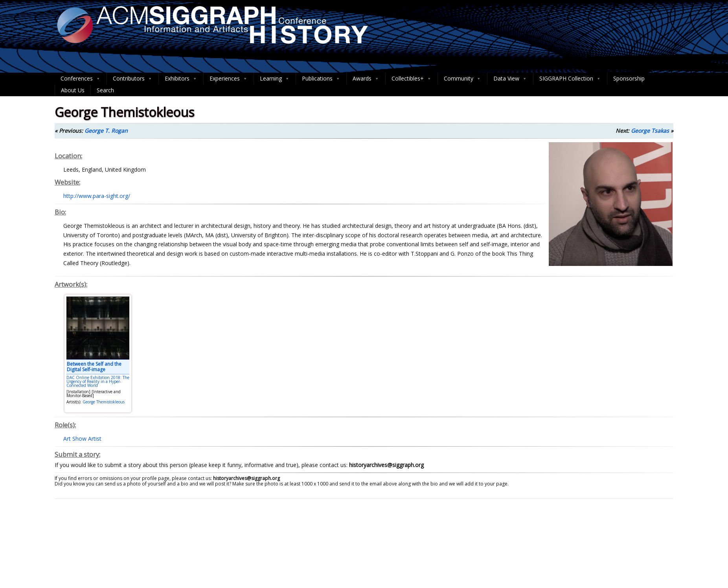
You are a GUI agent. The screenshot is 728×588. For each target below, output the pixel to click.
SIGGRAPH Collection (570, 79)
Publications (321, 79)
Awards (366, 79)
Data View (510, 79)
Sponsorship (629, 78)
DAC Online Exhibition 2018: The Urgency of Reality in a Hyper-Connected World (98, 381)
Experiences (229, 79)
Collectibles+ (412, 79)
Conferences (81, 79)
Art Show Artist (82, 439)
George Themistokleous (104, 402)
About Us (73, 90)
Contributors (133, 79)
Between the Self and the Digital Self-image (94, 367)
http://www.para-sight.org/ (97, 196)
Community (462, 79)
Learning (275, 79)
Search (105, 90)
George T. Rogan (106, 131)
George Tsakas (650, 131)
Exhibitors (181, 79)
